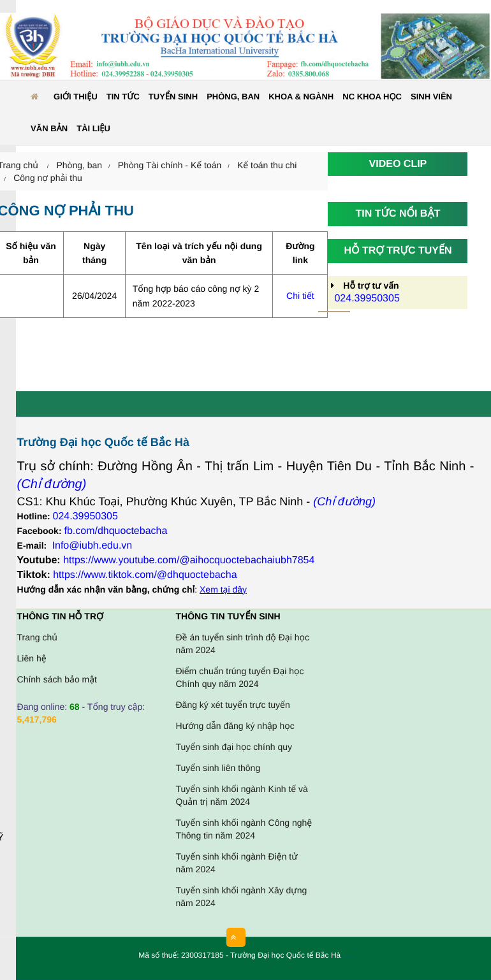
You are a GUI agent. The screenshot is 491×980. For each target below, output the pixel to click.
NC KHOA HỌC (372, 97)
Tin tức (123, 97)
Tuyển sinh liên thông (218, 768)
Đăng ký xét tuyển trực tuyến (233, 705)
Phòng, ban (233, 97)
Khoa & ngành (301, 97)
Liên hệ (32, 658)
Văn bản (49, 128)
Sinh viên (431, 97)
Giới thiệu (76, 97)
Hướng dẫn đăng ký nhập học (235, 726)
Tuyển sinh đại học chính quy (234, 747)
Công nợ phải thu (48, 178)
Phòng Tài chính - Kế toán (170, 165)
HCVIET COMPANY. (350, 958)
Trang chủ (37, 637)
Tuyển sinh (173, 97)
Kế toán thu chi (267, 165)
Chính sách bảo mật (57, 679)
